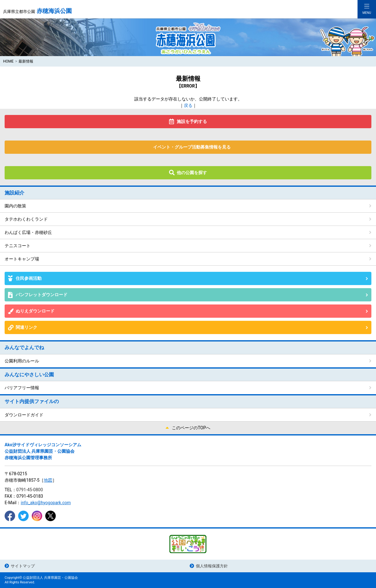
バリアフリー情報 (22, 388)
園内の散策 (15, 206)
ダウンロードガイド (24, 415)
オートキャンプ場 (22, 259)
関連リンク (26, 327)
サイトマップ (23, 566)
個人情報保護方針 (212, 566)
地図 (48, 480)
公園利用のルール (22, 361)
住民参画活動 (29, 278)
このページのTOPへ (191, 428)
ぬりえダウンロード (35, 311)
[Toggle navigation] (367, 9)
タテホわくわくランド (26, 219)
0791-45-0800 (30, 490)
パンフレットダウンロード (42, 295)
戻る (188, 105)
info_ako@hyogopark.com (46, 503)
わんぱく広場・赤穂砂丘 (28, 232)
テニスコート (18, 246)
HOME (8, 61)
